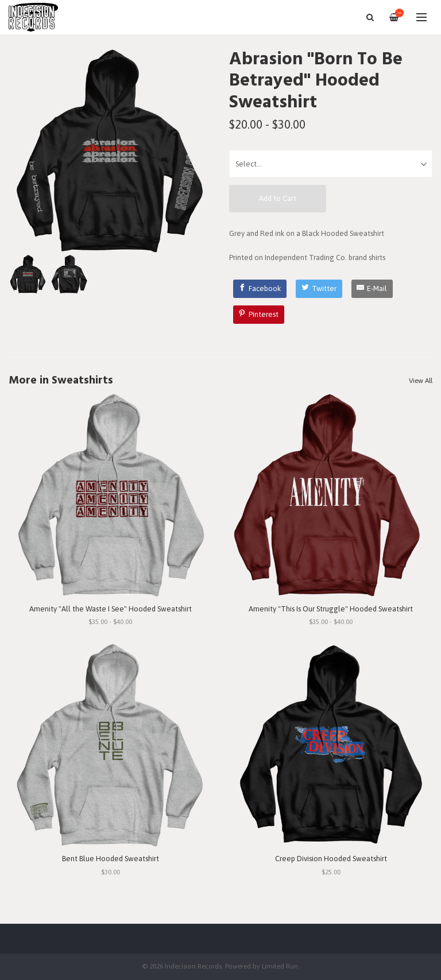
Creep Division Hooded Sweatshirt (331, 859)
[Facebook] (260, 289)
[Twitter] (319, 289)
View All (421, 381)
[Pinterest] (259, 315)
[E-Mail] (372, 289)
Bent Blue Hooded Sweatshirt (111, 859)
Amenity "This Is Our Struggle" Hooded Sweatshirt (331, 609)
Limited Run (280, 966)
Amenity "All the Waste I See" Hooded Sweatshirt (111, 609)
